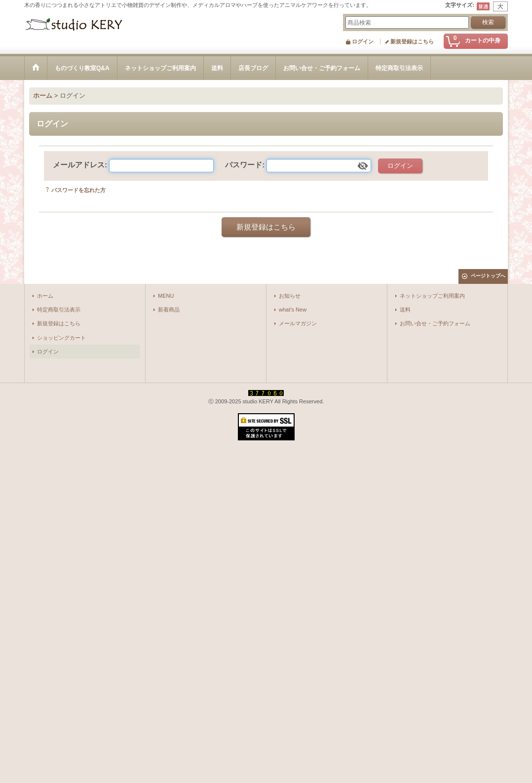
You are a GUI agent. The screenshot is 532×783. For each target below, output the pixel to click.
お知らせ (290, 296)
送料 (405, 310)
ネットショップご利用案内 (432, 296)
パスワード (244, 165)
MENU (166, 296)
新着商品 (169, 310)
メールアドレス (79, 165)
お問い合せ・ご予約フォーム (435, 323)
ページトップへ (488, 276)
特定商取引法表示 (59, 310)
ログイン (363, 41)
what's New (293, 310)
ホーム (45, 296)
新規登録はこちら (412, 41)
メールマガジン (298, 323)
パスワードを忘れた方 (78, 190)
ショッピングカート (61, 338)
